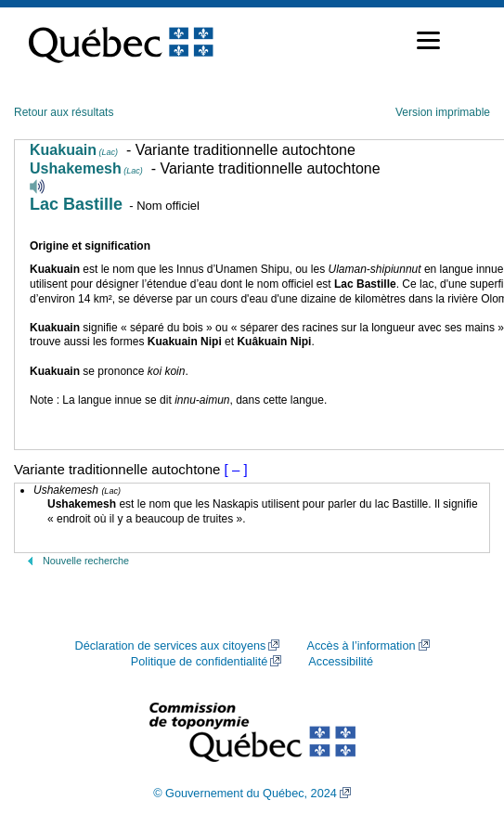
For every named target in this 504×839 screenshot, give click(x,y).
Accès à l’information (361, 646)
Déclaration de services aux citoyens (170, 646)
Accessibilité (341, 662)
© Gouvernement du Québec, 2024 (245, 794)
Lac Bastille (76, 204)
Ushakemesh (86, 168)
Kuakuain (74, 150)
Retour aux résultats (64, 112)
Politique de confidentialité (199, 662)
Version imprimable (443, 112)
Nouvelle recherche (86, 561)
